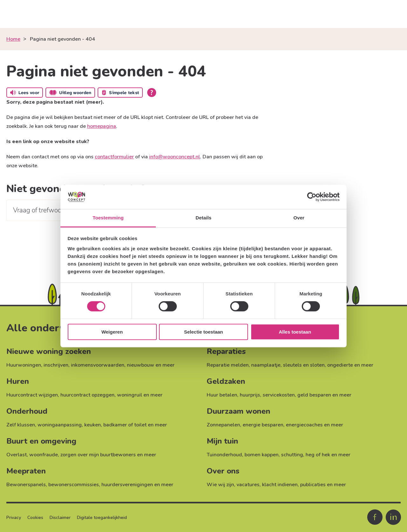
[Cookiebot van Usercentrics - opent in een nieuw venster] (312, 197)
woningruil (130, 395)
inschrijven (56, 365)
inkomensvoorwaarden (98, 365)
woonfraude (44, 455)
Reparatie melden (228, 365)
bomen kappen (262, 455)
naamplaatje (266, 365)
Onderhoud (27, 411)
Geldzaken (226, 381)
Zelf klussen (21, 425)
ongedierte (340, 365)
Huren (18, 381)
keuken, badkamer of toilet (115, 425)
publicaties (313, 485)
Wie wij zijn (220, 485)
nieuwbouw (141, 365)
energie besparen (263, 425)
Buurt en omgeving (41, 441)
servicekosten (279, 395)
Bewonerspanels (26, 485)
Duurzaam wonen (238, 411)
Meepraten (26, 471)
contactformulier (114, 157)
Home (13, 39)
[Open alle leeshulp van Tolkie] (152, 93)
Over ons (223, 471)
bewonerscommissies (74, 485)
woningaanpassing (60, 425)
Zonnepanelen (223, 425)
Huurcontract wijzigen (32, 395)
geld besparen (314, 395)
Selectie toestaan (204, 332)
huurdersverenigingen (127, 485)
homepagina (102, 126)
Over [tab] (299, 218)
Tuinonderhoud (224, 455)
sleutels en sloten (304, 365)
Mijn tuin (222, 441)
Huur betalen (222, 395)
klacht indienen (280, 485)
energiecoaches (304, 425)
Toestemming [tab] (108, 218)
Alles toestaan (295, 332)
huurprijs (250, 395)
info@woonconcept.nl (175, 157)
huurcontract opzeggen (87, 395)
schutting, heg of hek (306, 455)
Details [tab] (203, 218)
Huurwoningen (24, 365)
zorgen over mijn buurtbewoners (98, 455)
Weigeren (112, 332)
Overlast (17, 455)
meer (169, 365)
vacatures (248, 485)
